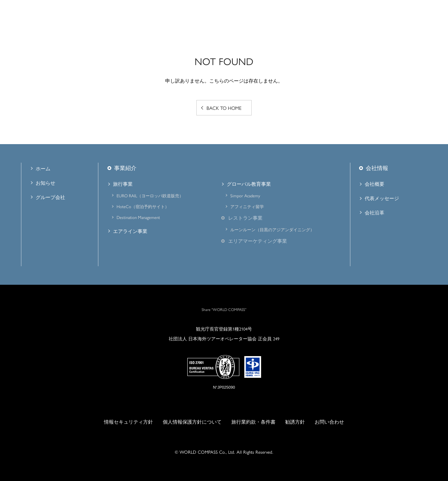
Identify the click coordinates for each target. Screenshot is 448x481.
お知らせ (45, 183)
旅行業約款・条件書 (253, 422)
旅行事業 (123, 184)
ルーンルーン (272, 229)
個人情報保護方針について (192, 422)
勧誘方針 (295, 422)
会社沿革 (374, 212)
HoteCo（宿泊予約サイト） (143, 206)
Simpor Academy (245, 196)
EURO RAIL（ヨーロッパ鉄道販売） (150, 196)
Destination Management (138, 217)
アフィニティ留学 (247, 206)
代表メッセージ (382, 198)
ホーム (43, 168)
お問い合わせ (329, 422)
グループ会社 (50, 197)
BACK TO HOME (224, 108)
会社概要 (374, 184)
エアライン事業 (130, 231)
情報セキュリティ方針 (128, 422)
